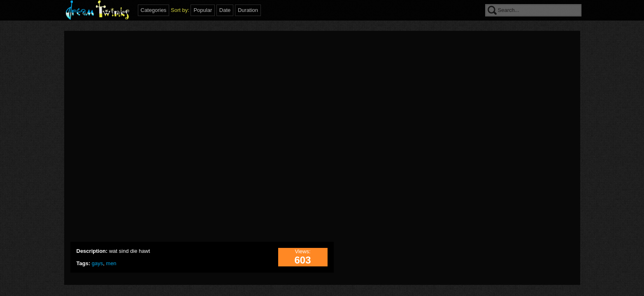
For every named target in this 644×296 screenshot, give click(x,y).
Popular (203, 10)
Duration (248, 10)
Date (225, 10)
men (111, 263)
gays (97, 263)
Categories (154, 10)
